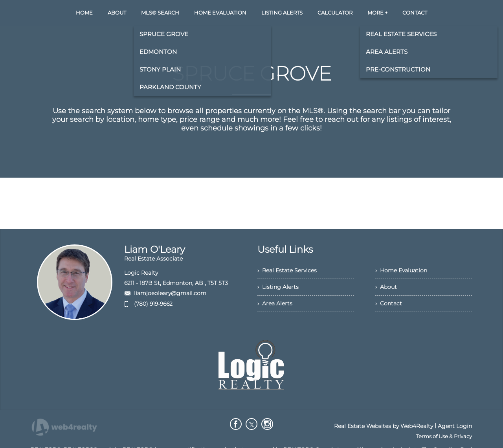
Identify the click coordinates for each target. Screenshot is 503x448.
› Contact (389, 303)
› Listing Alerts (278, 287)
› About (386, 287)
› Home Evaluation (401, 270)
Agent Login (455, 426)
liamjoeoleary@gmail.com (170, 293)
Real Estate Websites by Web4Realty (384, 426)
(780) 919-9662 (153, 304)
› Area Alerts (275, 303)
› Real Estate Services (287, 270)
